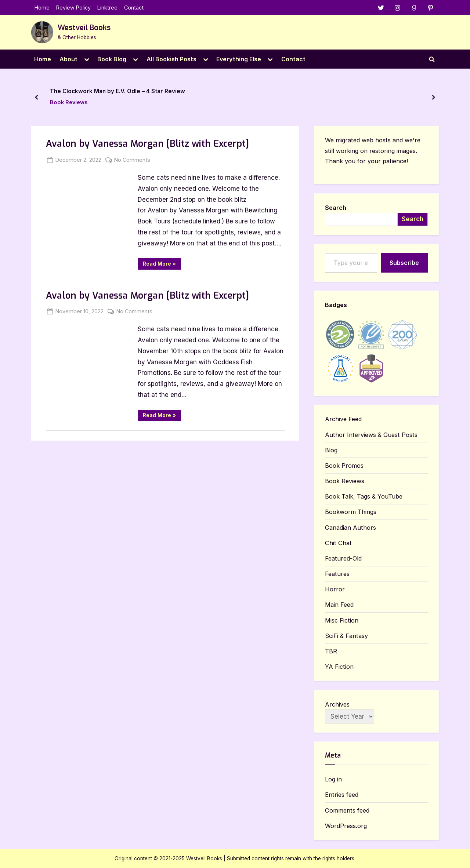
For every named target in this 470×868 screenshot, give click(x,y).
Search (336, 208)
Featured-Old (343, 558)
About (68, 59)
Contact (134, 8)
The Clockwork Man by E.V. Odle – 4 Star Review (117, 91)
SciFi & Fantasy (346, 636)
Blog (331, 450)
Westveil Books (84, 28)
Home (42, 8)
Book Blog (112, 59)
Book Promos (344, 466)
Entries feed (342, 795)
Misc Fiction (342, 620)
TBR (331, 651)
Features (337, 574)
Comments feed (347, 810)
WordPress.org (346, 826)
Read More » (162, 265)
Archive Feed (343, 419)
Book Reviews (69, 102)
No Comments (132, 160)
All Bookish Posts (171, 59)
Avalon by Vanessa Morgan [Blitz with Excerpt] (147, 144)
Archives (337, 704)
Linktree (107, 8)
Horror (335, 590)
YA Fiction (339, 667)
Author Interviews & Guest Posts (371, 435)
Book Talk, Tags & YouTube (364, 497)
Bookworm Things (351, 512)
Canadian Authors (350, 528)
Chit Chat (338, 543)
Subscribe (404, 263)
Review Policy (73, 8)
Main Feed (339, 605)
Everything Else (239, 59)
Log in (333, 780)
